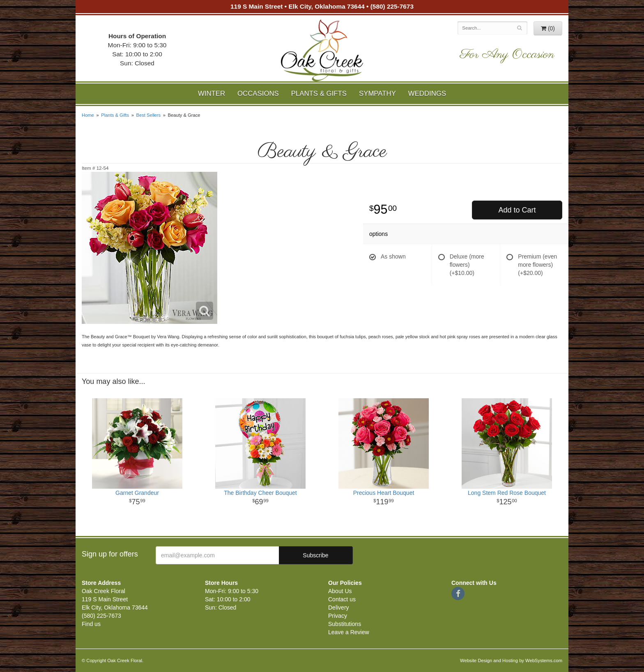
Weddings (427, 94)
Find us (91, 624)
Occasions (258, 94)
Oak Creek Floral (322, 50)
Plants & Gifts (319, 94)
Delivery (339, 607)
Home (88, 115)
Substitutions (345, 624)
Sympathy (377, 94)
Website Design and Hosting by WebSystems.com (511, 660)
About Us (340, 591)
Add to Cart (517, 210)
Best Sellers (148, 115)
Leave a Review (349, 632)
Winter (212, 94)
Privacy (338, 616)
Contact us (342, 599)
